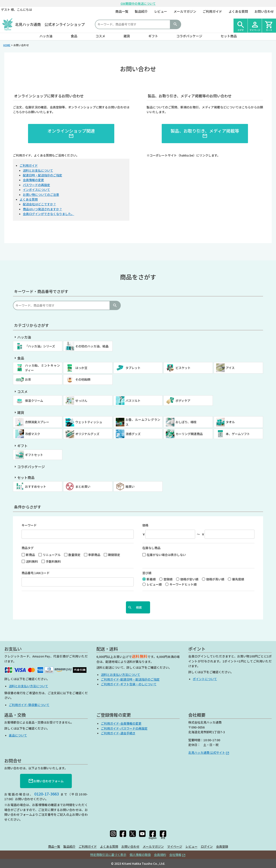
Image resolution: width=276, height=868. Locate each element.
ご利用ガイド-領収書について (29, 705)
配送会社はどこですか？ (39, 204)
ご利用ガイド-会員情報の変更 (121, 723)
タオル (230, 422)
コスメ (100, 36)
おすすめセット (36, 486)
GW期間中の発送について (138, 3)
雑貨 (127, 36)
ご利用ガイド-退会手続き (118, 733)
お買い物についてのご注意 (41, 195)
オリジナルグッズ (87, 434)
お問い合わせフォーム (46, 781)
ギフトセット (34, 455)
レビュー (161, 11)
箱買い (130, 486)
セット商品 (229, 36)
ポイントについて (205, 679)
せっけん (81, 401)
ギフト (153, 36)
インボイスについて (36, 190)
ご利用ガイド (212, 11)
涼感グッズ (133, 434)
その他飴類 (83, 379)
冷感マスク (33, 434)
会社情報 (175, 855)
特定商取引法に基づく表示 (108, 855)
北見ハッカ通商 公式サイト (207, 752)
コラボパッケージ (189, 36)
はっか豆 (81, 368)
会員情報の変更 (33, 180)
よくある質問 (238, 11)
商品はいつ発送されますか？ (42, 209)
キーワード (29, 525)
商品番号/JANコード (36, 573)
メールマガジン (185, 11)
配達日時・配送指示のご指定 (42, 175)
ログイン (207, 846)
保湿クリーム (34, 401)
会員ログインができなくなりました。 (49, 214)
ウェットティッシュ (89, 422)
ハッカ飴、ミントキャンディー (42, 368)
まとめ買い (83, 486)
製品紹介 (141, 11)
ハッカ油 (46, 36)
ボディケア (183, 401)
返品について (18, 735)
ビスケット (183, 368)
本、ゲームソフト (238, 434)
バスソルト (133, 401)
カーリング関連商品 (189, 434)
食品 (74, 36)
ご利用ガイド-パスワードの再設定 (124, 728)
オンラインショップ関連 (71, 133)
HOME (7, 45)
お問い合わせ (264, 11)
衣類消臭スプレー (37, 422)
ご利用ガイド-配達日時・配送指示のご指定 (130, 679)
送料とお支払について (38, 170)
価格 (145, 525)
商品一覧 (122, 11)
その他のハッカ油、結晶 (92, 346)
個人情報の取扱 (140, 855)
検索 (175, 24)
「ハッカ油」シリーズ (40, 346)
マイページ (175, 846)
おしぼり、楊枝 (186, 422)
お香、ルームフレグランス (143, 422)
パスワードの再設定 (36, 185)
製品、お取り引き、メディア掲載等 (205, 133)
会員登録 (222, 846)
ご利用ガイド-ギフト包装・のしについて (129, 684)
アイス (230, 368)
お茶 (28, 379)
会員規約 (160, 855)
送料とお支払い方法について (28, 686)
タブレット (133, 368)
